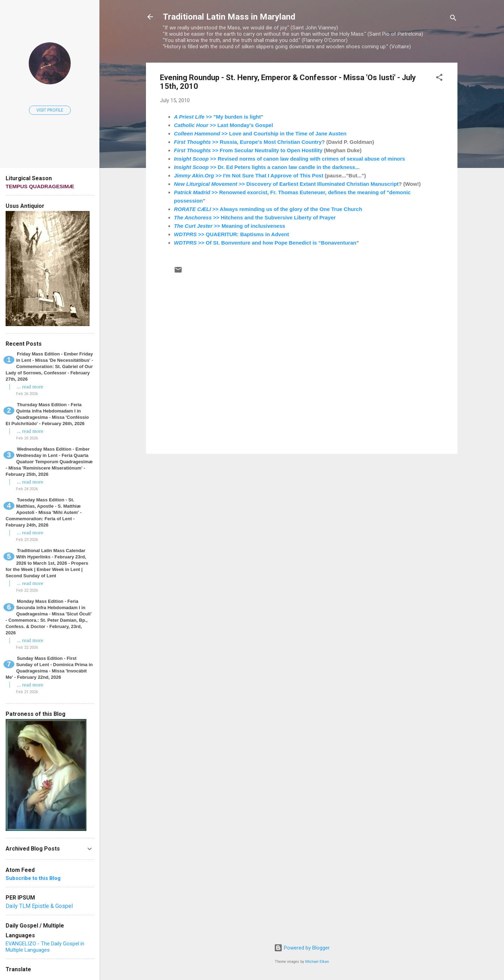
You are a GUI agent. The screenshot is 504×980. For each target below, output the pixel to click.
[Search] (453, 19)
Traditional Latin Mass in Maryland (229, 17)
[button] (439, 79)
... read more (30, 387)
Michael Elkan (317, 962)
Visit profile (50, 110)
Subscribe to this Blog (33, 878)
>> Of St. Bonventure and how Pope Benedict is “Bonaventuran (265, 243)
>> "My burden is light (217, 117)
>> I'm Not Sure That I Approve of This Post (249, 175)
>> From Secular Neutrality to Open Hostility (248, 150)
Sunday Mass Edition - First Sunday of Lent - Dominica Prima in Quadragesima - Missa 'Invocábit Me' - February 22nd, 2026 (49, 668)
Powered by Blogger (302, 948)
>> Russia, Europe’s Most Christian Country (248, 142)
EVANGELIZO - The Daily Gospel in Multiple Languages (45, 947)
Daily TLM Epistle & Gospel (39, 906)
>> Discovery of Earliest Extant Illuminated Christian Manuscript (286, 184)
